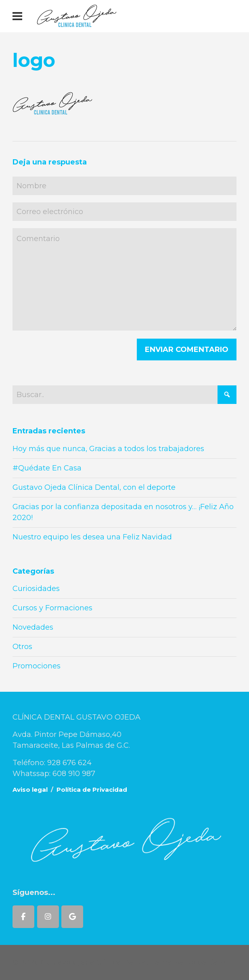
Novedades (33, 627)
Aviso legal (30, 790)
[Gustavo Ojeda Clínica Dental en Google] (72, 917)
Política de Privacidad (92, 790)
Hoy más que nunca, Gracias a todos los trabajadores (108, 449)
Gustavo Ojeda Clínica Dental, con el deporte (94, 487)
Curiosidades (36, 589)
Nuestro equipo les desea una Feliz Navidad (92, 537)
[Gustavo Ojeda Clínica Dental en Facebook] (23, 917)
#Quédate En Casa (47, 468)
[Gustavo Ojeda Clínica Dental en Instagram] (48, 917)
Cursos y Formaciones (52, 608)
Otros (22, 647)
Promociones (37, 666)
